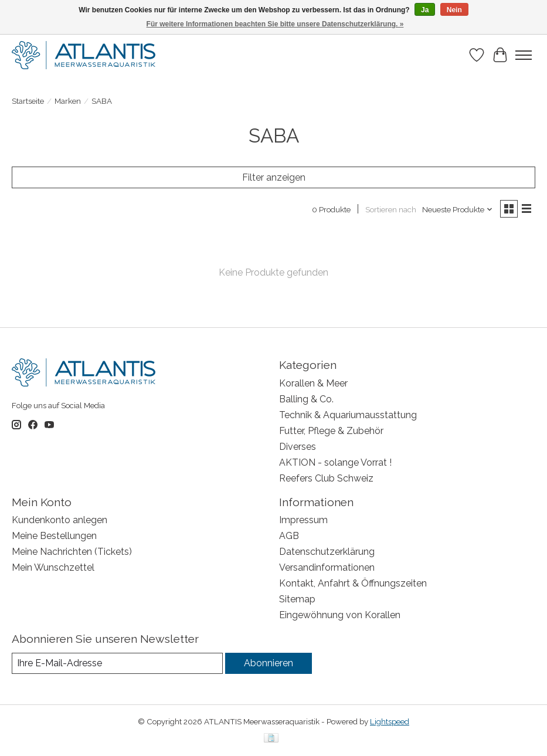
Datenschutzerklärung (327, 552)
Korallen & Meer (313, 383)
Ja (425, 10)
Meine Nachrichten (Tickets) (72, 552)
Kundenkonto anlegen (60, 520)
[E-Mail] (117, 663)
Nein (454, 10)
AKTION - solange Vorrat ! (335, 462)
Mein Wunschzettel (53, 567)
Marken (68, 101)
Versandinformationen (327, 567)
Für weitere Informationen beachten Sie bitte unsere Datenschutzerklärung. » (275, 24)
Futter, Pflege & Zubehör (331, 431)
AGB (289, 536)
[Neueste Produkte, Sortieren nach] (458, 209)
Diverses (298, 447)
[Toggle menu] (524, 55)
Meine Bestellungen (54, 536)
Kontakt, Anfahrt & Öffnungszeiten (353, 583)
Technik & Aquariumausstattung (348, 415)
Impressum (303, 520)
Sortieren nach (391, 209)
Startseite (28, 101)
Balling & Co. (306, 399)
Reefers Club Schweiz (326, 478)
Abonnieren (269, 663)
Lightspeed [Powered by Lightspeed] (390, 721)
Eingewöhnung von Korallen (340, 615)
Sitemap (297, 599)
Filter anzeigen (274, 177)
